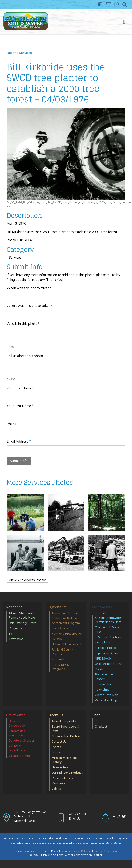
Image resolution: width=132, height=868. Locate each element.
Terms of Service (103, 851)
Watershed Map (106, 700)
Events (56, 747)
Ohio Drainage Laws (22, 623)
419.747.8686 (78, 814)
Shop (96, 715)
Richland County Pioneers (62, 652)
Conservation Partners (67, 736)
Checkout (101, 727)
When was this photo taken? (29, 288)
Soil (11, 634)
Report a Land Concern (105, 677)
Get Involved (16, 715)
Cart (98, 721)
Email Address (19, 441)
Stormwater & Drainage (103, 610)
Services (15, 257)
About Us (56, 715)
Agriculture (58, 607)
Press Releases (62, 778)
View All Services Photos (28, 580)
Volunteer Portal (20, 756)
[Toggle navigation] (124, 21)
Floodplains (103, 642)
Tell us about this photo (25, 356)
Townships (16, 639)
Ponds (99, 669)
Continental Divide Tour (107, 630)
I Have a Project (106, 648)
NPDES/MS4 (103, 658)
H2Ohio (57, 639)
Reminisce (59, 783)
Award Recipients (64, 721)
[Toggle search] (125, 4)
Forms (56, 752)
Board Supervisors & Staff (65, 729)
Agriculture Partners (65, 613)
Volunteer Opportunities (18, 748)
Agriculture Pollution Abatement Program (66, 621)
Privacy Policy (80, 851)
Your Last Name (20, 406)
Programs (15, 628)
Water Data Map (106, 695)
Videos (56, 789)
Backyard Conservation (17, 723)
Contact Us (59, 742)
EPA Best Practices (108, 637)
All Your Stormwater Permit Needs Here (22, 615)
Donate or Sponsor (21, 741)
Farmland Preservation (67, 634)
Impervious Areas (107, 653)
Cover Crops (60, 628)
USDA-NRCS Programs (60, 667)
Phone (13, 424)
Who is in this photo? (23, 323)
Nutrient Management (66, 644)
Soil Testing (59, 659)
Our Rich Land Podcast (67, 773)
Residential (15, 607)
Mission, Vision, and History (65, 760)
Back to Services (19, 53)
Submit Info (19, 461)
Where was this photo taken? (29, 306)
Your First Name (20, 388)
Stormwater (103, 684)
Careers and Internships (17, 733)
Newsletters (60, 767)
